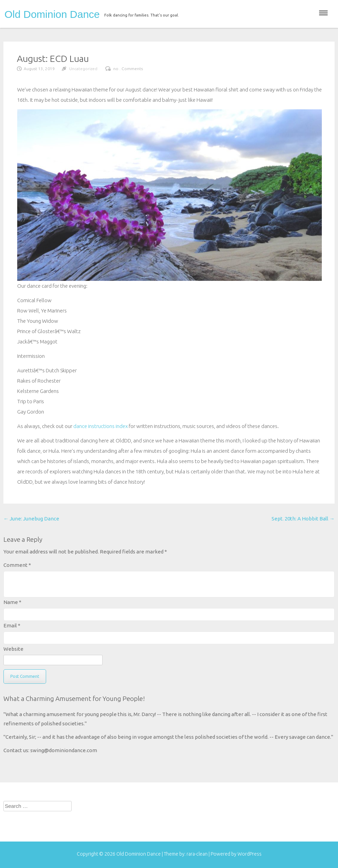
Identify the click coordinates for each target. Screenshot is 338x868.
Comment (17, 565)
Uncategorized (83, 69)
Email (12, 625)
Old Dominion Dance (52, 14)
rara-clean (198, 854)
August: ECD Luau (53, 58)
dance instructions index (101, 426)
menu (323, 13)
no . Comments (128, 69)
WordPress (250, 854)
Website (13, 649)
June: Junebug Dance (31, 519)
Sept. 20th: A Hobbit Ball (303, 519)
